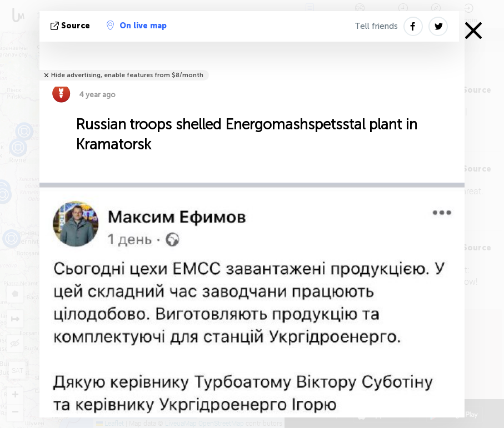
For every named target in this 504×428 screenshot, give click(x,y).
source (71, 26)
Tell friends (376, 26)
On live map (137, 26)
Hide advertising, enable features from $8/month (127, 75)
